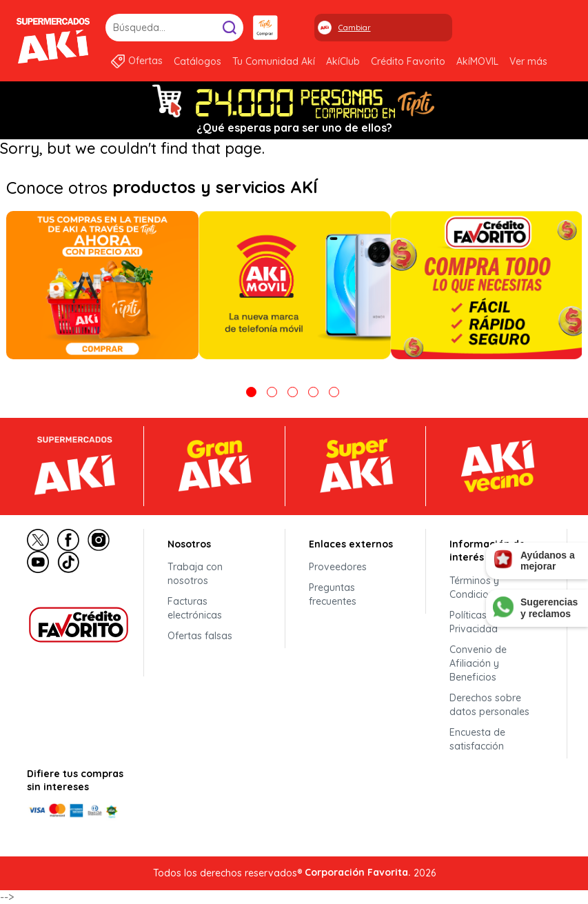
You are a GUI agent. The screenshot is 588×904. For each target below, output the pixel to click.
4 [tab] (313, 392)
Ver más (528, 61)
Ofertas (145, 61)
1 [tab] (251, 392)
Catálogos (197, 61)
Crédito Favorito (408, 61)
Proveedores (338, 567)
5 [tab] (334, 392)
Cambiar (355, 28)
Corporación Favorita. (358, 872)
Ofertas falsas (200, 636)
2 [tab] (272, 392)
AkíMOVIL (477, 61)
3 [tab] (293, 392)
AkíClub (343, 61)
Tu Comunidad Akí (274, 61)
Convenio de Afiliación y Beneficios (478, 663)
